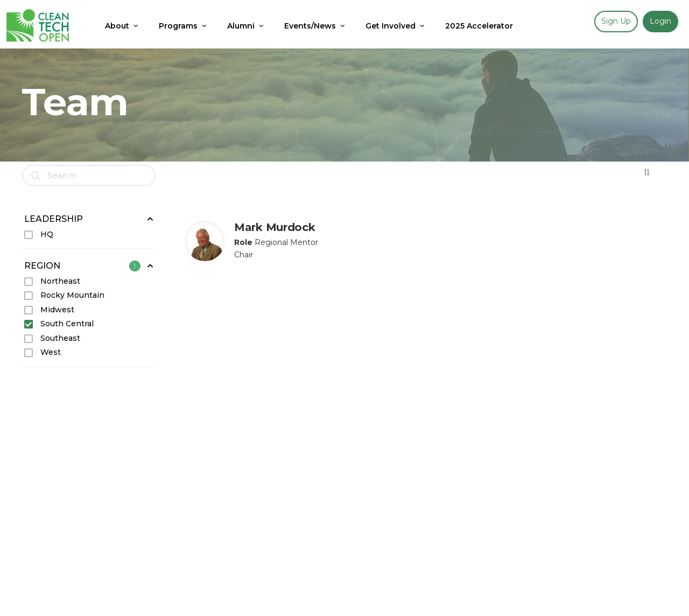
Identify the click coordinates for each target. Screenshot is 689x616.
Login (660, 21)
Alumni (246, 26)
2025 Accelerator (479, 26)
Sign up (616, 21)
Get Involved (396, 26)
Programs (184, 26)
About (122, 26)
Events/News (315, 26)
